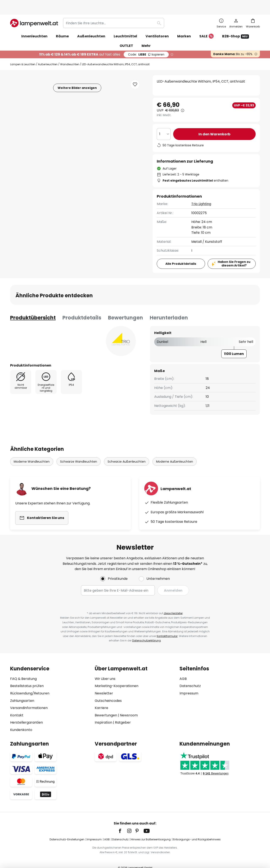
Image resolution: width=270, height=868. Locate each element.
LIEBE (146, 45)
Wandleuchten (70, 55)
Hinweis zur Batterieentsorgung (151, 830)
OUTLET (126, 36)
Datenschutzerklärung (146, 631)
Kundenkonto (21, 720)
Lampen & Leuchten (23, 55)
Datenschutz (190, 676)
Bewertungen (126, 308)
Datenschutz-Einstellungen (67, 830)
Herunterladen (169, 308)
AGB (183, 669)
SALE (207, 27)
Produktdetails (82, 308)
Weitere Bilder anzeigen (77, 78)
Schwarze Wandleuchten (79, 452)
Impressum (189, 684)
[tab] (33, 308)
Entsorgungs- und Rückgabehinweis (197, 830)
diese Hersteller (173, 604)
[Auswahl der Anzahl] (164, 125)
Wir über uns (105, 669)
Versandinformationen (29, 698)
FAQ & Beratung (23, 669)
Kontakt (17, 706)
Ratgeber (123, 713)
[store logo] (34, 14)
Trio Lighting (201, 194)
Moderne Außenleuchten (175, 452)
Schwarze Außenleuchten (127, 452)
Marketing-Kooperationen (117, 676)
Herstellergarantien (26, 713)
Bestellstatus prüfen (27, 676)
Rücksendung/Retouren (30, 684)
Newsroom (129, 706)
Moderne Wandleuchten (32, 452)
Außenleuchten (48, 55)
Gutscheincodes (108, 691)
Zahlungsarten (22, 691)
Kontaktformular (167, 627)
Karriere (101, 698)
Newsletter (104, 684)
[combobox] (114, 14)
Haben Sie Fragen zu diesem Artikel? (234, 254)
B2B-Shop (236, 27)
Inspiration (103, 713)
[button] (135, 75)
